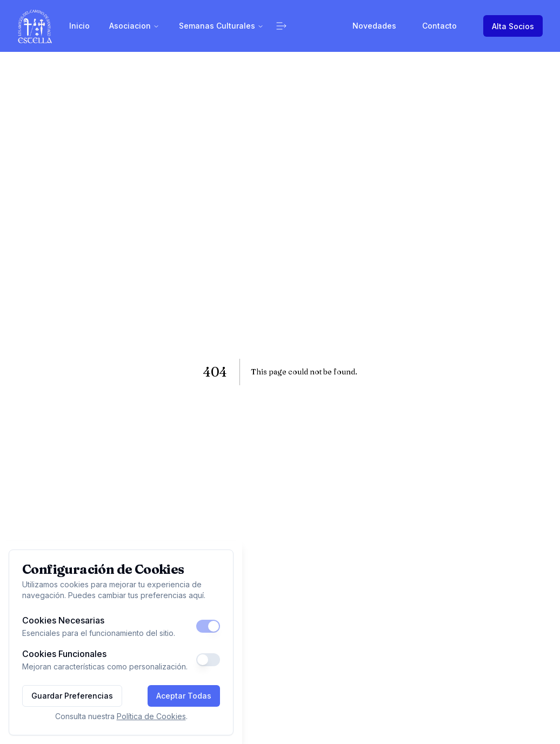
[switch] (208, 626)
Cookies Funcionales (64, 654)
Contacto (439, 26)
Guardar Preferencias (72, 696)
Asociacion (134, 26)
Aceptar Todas (184, 696)
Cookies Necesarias (63, 620)
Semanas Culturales (221, 26)
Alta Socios (513, 26)
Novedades (374, 26)
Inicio (79, 26)
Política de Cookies (151, 716)
